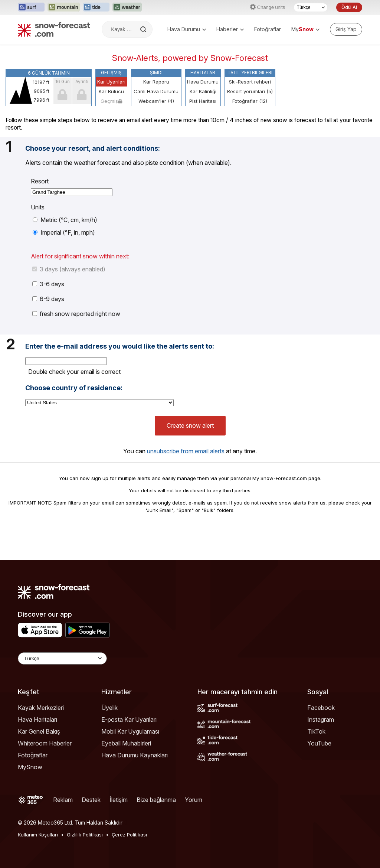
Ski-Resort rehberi (250, 82)
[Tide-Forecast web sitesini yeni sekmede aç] (96, 7)
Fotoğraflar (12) (250, 101)
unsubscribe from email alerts (186, 451)
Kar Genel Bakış (39, 731)
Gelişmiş (111, 73)
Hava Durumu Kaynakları (135, 755)
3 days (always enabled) (69, 269)
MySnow (30, 767)
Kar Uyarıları (111, 82)
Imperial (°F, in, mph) (64, 232)
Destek (91, 800)
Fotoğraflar (268, 29)
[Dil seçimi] (311, 7)
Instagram (321, 719)
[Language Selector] (62, 658)
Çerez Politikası (129, 835)
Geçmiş (111, 101)
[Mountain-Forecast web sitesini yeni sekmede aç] (64, 7)
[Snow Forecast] (54, 29)
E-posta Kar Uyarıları (129, 719)
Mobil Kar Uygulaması (130, 731)
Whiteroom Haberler (45, 743)
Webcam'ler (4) (156, 101)
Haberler (230, 29)
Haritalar (203, 73)
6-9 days (48, 299)
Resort (40, 181)
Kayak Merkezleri (41, 708)
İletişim (119, 800)
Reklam (63, 800)
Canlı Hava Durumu (156, 91)
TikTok (316, 731)
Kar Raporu (156, 82)
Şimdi (156, 73)
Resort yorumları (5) (250, 91)
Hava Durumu (187, 29)
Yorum (194, 800)
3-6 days (48, 284)
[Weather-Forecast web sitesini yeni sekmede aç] (127, 7)
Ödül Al (349, 7)
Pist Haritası (203, 101)
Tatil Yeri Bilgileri (250, 73)
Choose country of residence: (74, 388)
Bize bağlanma (156, 800)
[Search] (144, 29)
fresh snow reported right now (76, 314)
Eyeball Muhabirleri (126, 743)
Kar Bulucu (111, 91)
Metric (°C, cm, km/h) (65, 220)
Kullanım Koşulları (38, 835)
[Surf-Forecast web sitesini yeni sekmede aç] (31, 7)
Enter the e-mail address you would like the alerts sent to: (120, 346)
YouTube (319, 743)
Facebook (321, 708)
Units (38, 207)
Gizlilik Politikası (85, 835)
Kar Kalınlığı (203, 91)
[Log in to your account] (346, 29)
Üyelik (109, 708)
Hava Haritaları (37, 719)
